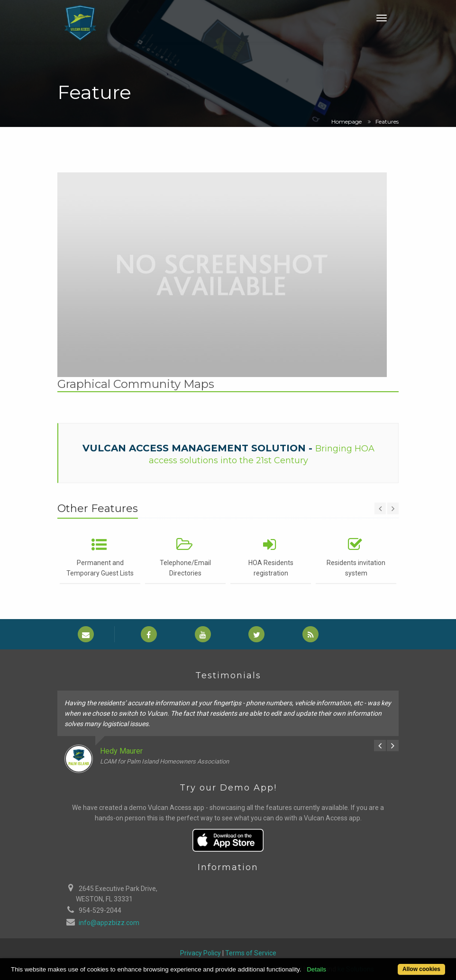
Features (387, 121)
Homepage (347, 121)
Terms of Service (251, 953)
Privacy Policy (201, 953)
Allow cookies (421, 969)
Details (316, 969)
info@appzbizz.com (109, 923)
